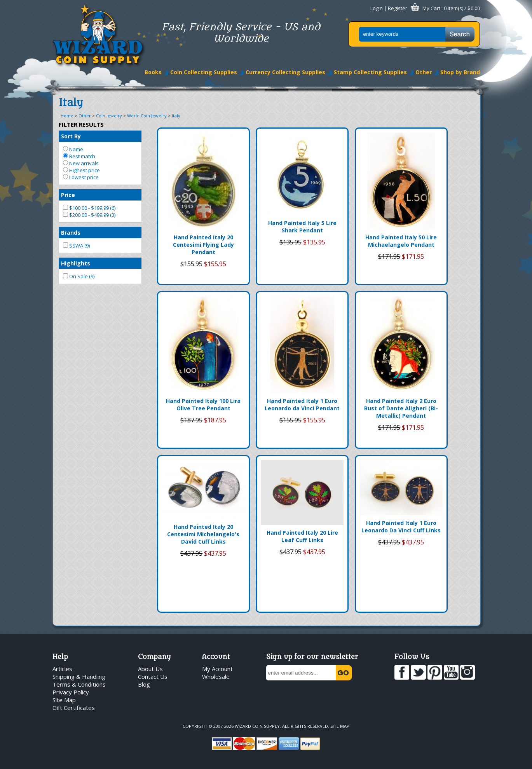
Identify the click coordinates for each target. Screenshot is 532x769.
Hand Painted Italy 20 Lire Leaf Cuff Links (302, 536)
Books (153, 72)
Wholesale (216, 677)
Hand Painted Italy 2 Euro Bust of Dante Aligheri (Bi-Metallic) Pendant (401, 408)
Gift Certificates (74, 708)
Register (398, 8)
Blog (144, 684)
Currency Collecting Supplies (285, 72)
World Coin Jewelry (147, 116)
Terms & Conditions (79, 684)
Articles (62, 669)
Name (73, 149)
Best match (79, 156)
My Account (217, 669)
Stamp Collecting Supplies (370, 72)
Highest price (81, 170)
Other (424, 72)
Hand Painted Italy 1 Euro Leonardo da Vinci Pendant (302, 405)
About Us (150, 669)
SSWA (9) (76, 246)
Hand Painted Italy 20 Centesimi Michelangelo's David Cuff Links (203, 534)
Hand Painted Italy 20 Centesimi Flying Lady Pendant (203, 245)
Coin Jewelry (109, 116)
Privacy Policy (71, 692)
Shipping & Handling (79, 677)
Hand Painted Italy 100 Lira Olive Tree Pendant (203, 405)
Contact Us (153, 677)
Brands (71, 233)
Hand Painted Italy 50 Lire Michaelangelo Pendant (401, 241)
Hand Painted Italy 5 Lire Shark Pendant (302, 227)
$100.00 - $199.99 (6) (89, 208)
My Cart (431, 8)
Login (377, 8)
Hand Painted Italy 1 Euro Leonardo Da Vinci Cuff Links (401, 527)
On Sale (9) (79, 276)
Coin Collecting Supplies (204, 72)
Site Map (64, 700)
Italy (176, 116)
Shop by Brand (460, 72)
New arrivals (81, 163)
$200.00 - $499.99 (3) (89, 215)
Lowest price (81, 177)
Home (67, 116)
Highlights (76, 263)
